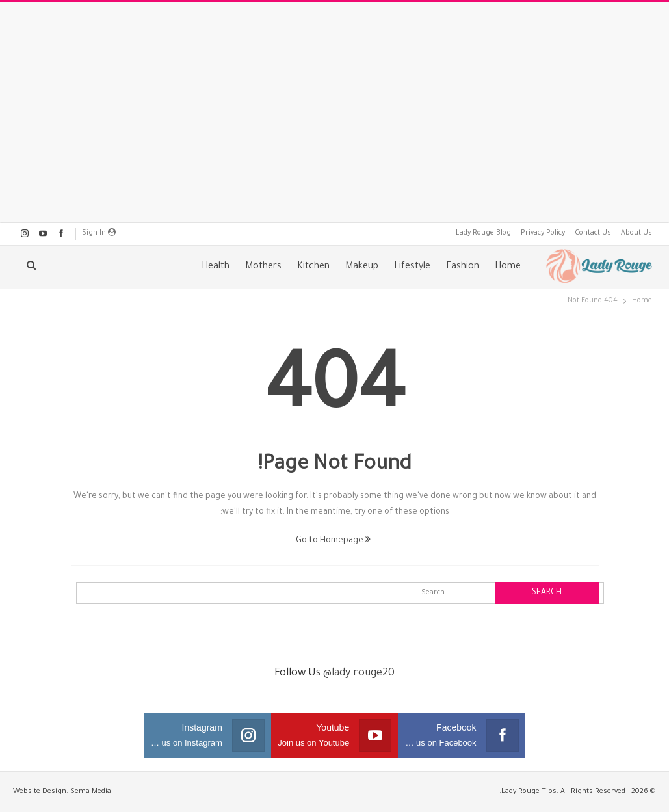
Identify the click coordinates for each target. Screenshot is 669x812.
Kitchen (313, 267)
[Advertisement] (335, 112)
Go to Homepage (333, 541)
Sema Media (91, 792)
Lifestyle (412, 267)
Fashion (463, 267)
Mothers (263, 267)
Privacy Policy (543, 233)
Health (216, 267)
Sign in (99, 233)
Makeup (362, 267)
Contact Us (593, 233)
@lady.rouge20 (359, 674)
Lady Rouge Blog (483, 233)
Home (508, 267)
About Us (636, 233)
